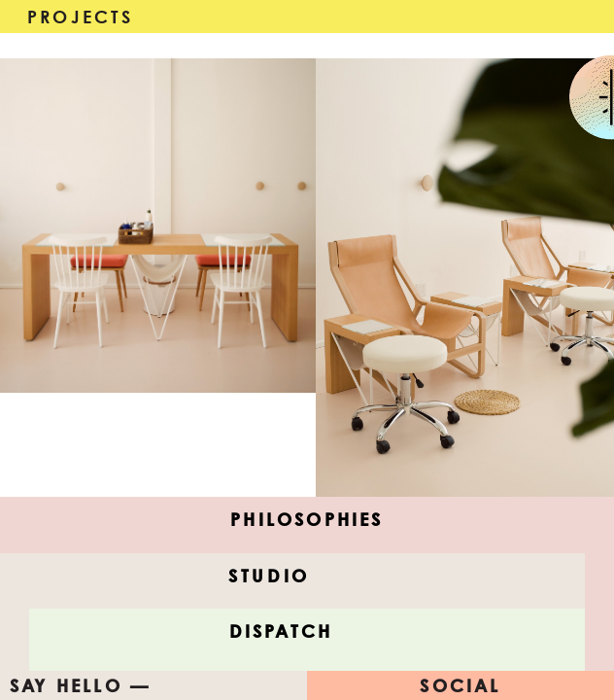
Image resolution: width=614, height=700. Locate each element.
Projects (81, 17)
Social (460, 685)
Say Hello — (80, 685)
